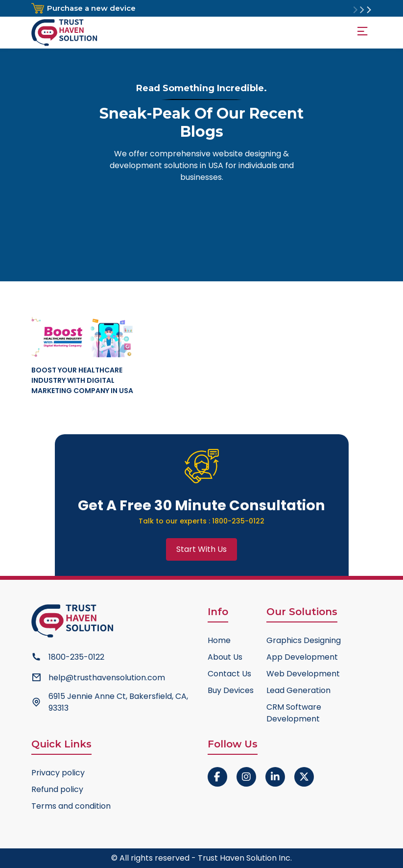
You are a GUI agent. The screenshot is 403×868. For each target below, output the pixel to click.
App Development (302, 657)
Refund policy (57, 789)
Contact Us (229, 674)
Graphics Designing (304, 640)
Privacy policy (58, 773)
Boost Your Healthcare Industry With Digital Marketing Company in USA (82, 380)
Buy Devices (231, 690)
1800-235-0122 (238, 521)
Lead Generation (298, 690)
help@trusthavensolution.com (107, 678)
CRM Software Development (294, 713)
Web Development (303, 674)
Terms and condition (71, 806)
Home (219, 640)
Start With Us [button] (201, 549)
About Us (225, 657)
